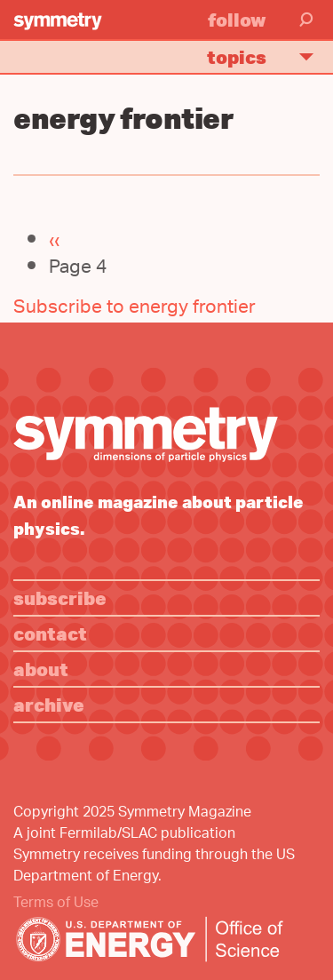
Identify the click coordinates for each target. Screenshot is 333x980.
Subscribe (60, 598)
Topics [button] (268, 56)
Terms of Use (56, 904)
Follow (237, 19)
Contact (50, 633)
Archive (49, 704)
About (41, 669)
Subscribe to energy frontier (135, 309)
